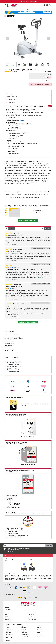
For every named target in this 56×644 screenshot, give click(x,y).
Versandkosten (8, 618)
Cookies (7, 616)
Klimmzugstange (25, 636)
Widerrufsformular (9, 620)
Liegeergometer (40, 631)
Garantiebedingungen (12, 97)
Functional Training (25, 634)
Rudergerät (8, 628)
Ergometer (20, 9)
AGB (6, 615)
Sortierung (11, 228)
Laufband (39, 626)
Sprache (47, 228)
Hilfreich (8, 244)
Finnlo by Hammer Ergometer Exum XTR (22, 560)
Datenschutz (31, 615)
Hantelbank (24, 629)
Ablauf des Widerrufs (33, 620)
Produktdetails (10, 91)
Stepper (38, 633)
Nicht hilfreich (15, 244)
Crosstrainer (8, 626)
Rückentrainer (9, 636)
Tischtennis (8, 629)
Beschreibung (10, 94)
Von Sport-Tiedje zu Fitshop (11, 574)
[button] (7, 39)
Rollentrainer (24, 633)
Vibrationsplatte (9, 638)
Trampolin (39, 628)
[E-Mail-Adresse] (24, 546)
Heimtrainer (8, 633)
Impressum (31, 616)
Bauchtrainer (40, 634)
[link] (12, 382)
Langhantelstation (10, 634)
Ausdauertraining (13, 9)
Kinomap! (22, 121)
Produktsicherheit (11, 102)
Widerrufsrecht (32, 618)
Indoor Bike (39, 629)
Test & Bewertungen (12, 99)
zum (8, 609)
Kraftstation (24, 628)
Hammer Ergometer (27, 9)
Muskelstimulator (41, 636)
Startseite (6, 9)
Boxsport (23, 631)
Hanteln (7, 631)
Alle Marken (8, 640)
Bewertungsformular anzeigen (28, 221)
